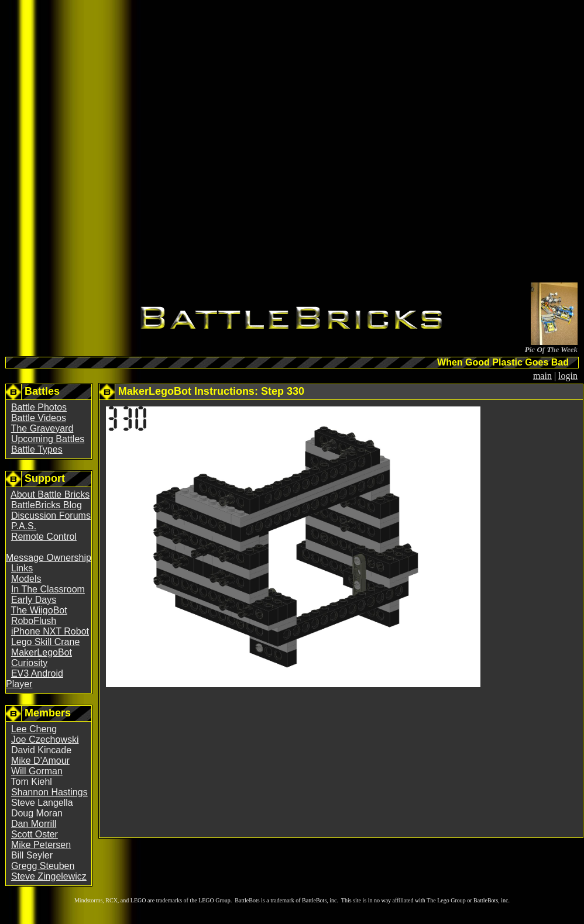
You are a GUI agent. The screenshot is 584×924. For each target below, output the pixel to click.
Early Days (34, 600)
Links (22, 568)
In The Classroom (48, 589)
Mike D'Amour (40, 761)
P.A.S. (24, 526)
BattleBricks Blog (47, 505)
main (542, 376)
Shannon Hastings (49, 792)
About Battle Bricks (50, 494)
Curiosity (29, 663)
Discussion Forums (51, 516)
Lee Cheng (34, 729)
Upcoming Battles (48, 439)
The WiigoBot (39, 610)
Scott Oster (35, 834)
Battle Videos (39, 418)
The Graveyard (42, 428)
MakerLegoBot (42, 652)
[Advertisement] (241, 143)
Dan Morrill (34, 824)
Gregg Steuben (43, 866)
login (568, 376)
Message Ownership (49, 558)
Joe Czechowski (45, 739)
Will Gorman (37, 771)
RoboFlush (34, 621)
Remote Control (44, 537)
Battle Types (37, 449)
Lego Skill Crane (45, 642)
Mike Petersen (41, 845)
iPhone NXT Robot (50, 631)
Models (26, 579)
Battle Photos (39, 407)
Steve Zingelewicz (49, 876)
